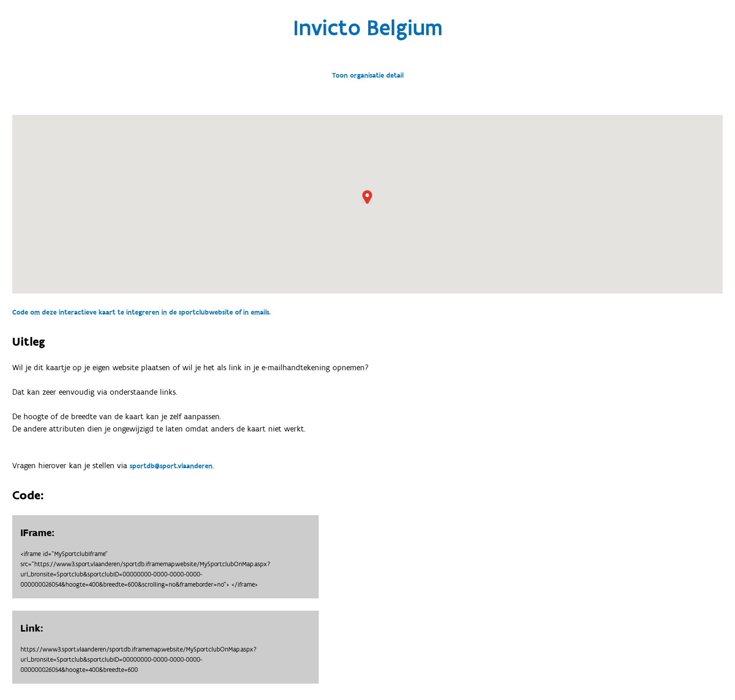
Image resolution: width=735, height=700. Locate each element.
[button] (367, 197)
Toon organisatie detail (368, 76)
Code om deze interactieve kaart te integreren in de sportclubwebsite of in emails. (141, 312)
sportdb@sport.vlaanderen (171, 466)
